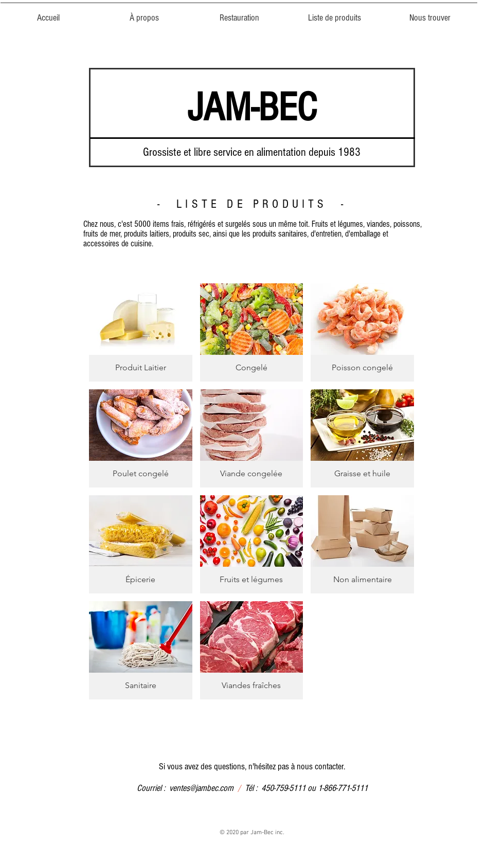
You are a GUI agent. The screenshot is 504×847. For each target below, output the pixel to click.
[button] (493, 21)
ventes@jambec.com (201, 788)
